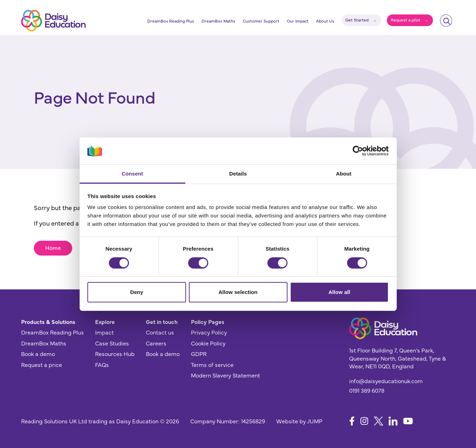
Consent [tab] (132, 174)
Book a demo (38, 354)
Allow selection (238, 292)
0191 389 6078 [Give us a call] (367, 390)
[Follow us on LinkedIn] (393, 421)
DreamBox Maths (218, 21)
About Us (325, 21)
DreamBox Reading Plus (171, 21)
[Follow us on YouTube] (408, 421)
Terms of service (212, 364)
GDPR (199, 354)
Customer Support (261, 21)
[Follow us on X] (379, 421)
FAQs (102, 364)
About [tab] (344, 174)
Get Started (357, 20)
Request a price (42, 364)
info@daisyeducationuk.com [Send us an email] (386, 381)
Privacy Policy (209, 332)
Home (53, 247)
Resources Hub (115, 354)
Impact (104, 332)
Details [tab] (238, 174)
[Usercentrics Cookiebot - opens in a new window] (358, 151)
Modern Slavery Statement (225, 375)
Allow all (339, 292)
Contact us (160, 332)
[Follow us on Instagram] (364, 421)
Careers (156, 343)
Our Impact (298, 21)
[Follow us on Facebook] (352, 421)
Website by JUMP (299, 421)
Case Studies (112, 343)
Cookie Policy (208, 343)
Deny (137, 292)
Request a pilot (406, 20)
